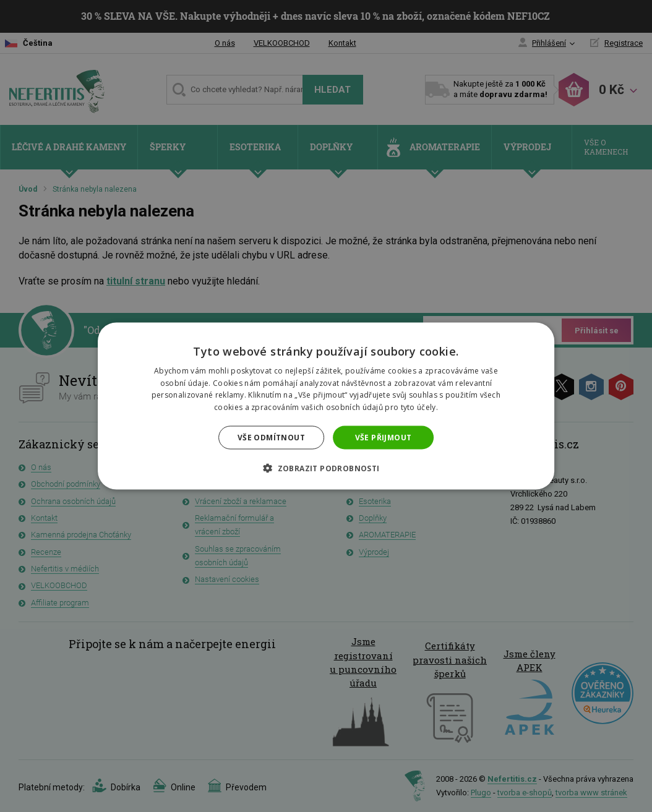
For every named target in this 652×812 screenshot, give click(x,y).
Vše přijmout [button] (384, 438)
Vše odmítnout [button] (271, 438)
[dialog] (326, 406)
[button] (326, 468)
